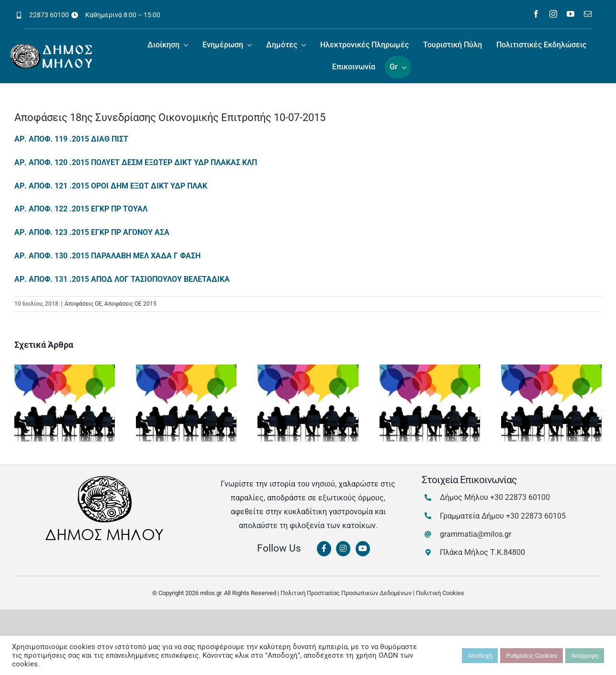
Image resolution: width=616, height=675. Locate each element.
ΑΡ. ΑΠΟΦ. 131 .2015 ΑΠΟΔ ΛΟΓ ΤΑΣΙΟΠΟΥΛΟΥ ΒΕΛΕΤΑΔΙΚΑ (122, 279)
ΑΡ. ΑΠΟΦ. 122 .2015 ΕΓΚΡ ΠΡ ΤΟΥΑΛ (81, 209)
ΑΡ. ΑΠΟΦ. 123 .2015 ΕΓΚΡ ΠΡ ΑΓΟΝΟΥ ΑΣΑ (92, 232)
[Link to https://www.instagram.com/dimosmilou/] (343, 549)
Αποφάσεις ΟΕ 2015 (130, 304)
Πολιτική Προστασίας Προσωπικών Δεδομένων (346, 593)
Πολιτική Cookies (440, 593)
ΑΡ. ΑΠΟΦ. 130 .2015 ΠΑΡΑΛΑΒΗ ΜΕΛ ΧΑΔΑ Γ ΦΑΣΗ (107, 256)
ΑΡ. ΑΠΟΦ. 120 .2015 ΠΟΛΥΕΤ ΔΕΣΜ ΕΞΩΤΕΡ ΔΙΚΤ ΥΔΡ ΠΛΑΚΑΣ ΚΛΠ (136, 162)
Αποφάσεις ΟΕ (83, 304)
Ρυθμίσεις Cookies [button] (532, 656)
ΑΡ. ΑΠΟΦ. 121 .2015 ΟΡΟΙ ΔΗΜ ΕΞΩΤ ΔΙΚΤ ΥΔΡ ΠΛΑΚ (111, 186)
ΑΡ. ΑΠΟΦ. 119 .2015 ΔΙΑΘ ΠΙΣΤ (71, 139)
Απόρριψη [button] (585, 656)
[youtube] (571, 14)
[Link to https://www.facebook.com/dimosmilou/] (324, 549)
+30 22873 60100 (520, 497)
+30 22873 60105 (536, 516)
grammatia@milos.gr (476, 534)
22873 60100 (49, 15)
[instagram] (553, 14)
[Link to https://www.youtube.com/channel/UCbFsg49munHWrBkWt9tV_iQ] (363, 549)
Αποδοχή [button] (480, 656)
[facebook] (536, 14)
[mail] (588, 14)
